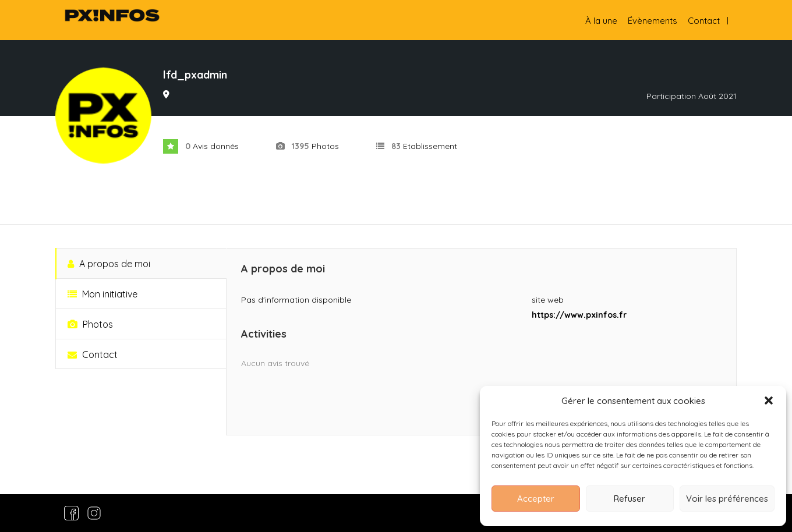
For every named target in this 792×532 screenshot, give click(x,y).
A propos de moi (109, 264)
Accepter (536, 499)
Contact (704, 21)
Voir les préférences (727, 499)
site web (548, 300)
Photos (90, 324)
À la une (601, 21)
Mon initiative (102, 294)
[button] (769, 400)
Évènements (653, 21)
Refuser (630, 499)
